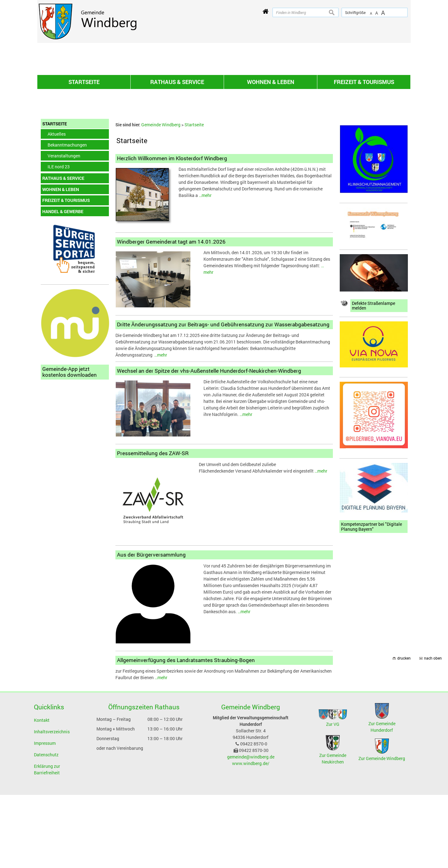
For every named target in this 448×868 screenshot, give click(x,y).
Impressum (45, 816)
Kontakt (42, 793)
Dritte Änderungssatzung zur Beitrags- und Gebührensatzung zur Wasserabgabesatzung (223, 397)
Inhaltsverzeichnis (52, 805)
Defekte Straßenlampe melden (373, 379)
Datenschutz (46, 828)
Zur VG (333, 797)
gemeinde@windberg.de (251, 830)
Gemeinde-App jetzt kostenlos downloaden (70, 445)
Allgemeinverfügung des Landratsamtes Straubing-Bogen (186, 733)
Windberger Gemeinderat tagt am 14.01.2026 (171, 315)
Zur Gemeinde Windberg (382, 831)
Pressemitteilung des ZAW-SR (153, 526)
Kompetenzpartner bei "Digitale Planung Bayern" (371, 600)
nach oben (433, 731)
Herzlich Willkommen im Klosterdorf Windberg (172, 231)
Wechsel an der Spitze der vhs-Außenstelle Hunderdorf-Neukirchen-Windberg (209, 444)
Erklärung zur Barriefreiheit (47, 842)
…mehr (205, 268)
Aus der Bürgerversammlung (151, 628)
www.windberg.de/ (251, 836)
